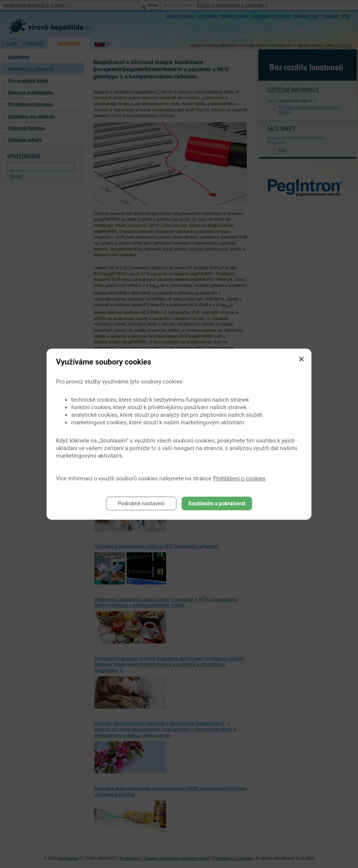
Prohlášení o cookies (239, 478)
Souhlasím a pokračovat (217, 503)
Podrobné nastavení (141, 503)
